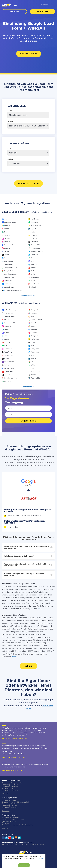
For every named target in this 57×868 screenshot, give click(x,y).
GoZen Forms (9, 368)
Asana (7, 229)
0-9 (43, 845)
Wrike (33, 281)
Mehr (40, 609)
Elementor (8, 349)
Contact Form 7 (10, 329)
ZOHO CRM (35, 284)
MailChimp (35, 219)
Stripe (33, 261)
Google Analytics (11, 268)
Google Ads (9, 264)
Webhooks (35, 277)
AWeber (7, 219)
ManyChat (35, 349)
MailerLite (35, 222)
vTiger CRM (9, 381)
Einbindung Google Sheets (12, 783)
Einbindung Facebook (10, 785)
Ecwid (6, 255)
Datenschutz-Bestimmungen (13, 819)
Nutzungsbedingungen (10, 818)
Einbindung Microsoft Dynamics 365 (16, 802)
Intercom (8, 284)
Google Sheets (10, 277)
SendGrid (34, 255)
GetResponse (9, 261)
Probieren (29, 666)
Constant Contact (11, 245)
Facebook (8, 258)
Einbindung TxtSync (9, 806)
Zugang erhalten (28, 421)
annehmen (24, 865)
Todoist (34, 268)
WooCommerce (10, 362)
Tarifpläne (5, 823)
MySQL (34, 229)
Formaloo (8, 359)
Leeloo (7, 336)
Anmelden (14, 12)
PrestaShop (35, 248)
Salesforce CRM (37, 252)
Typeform (8, 352)
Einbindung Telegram (10, 787)
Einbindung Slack (8, 789)
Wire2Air (41, 36)
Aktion (10, 121)
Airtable (7, 226)
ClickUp (7, 242)
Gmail (33, 362)
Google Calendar (11, 271)
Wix (32, 355)
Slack (33, 258)
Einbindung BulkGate (10, 804)
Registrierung (43, 12)
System (10, 111)
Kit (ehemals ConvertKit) (14, 290)
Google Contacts (11, 274)
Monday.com (36, 226)
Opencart (35, 239)
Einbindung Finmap (9, 800)
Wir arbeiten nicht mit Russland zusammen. (18, 825)
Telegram (34, 264)
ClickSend (8, 239)
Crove (6, 252)
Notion (34, 232)
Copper (7, 248)
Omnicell (34, 235)
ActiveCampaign (11, 222)
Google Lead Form (22, 36)
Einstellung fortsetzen (29, 184)
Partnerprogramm (9, 821)
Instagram (8, 281)
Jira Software (9, 287)
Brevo (6, 232)
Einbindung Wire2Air (9, 808)
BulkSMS (7, 235)
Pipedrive (34, 242)
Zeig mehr (6, 794)
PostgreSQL (36, 245)
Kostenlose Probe (29, 54)
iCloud (33, 287)
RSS (32, 316)
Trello (33, 271)
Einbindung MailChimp (10, 790)
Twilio (33, 274)
